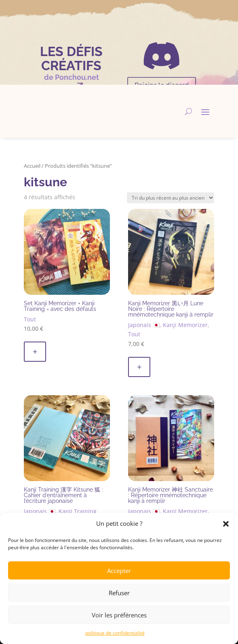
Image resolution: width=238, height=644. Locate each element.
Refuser (119, 593)
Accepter (119, 571)
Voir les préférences (119, 615)
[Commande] (171, 198)
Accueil (32, 166)
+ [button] (35, 351)
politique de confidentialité (115, 633)
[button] (226, 524)
